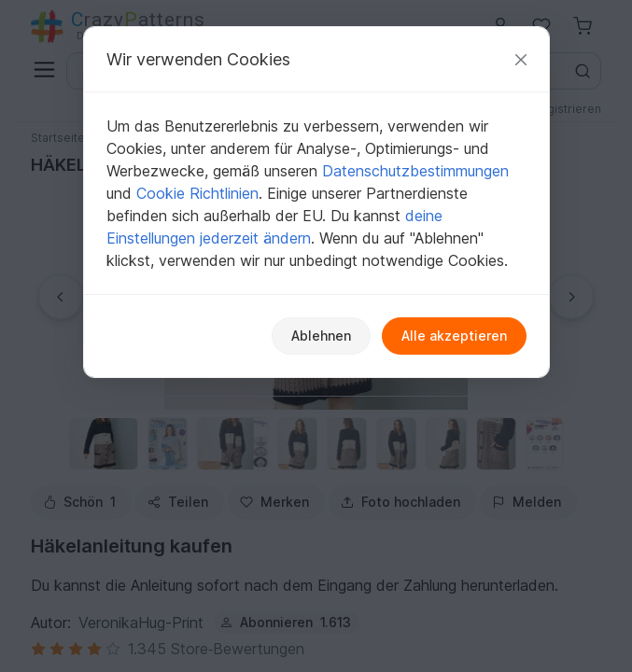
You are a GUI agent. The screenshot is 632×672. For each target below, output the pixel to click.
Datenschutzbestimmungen (415, 171)
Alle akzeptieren (454, 336)
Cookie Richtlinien (197, 193)
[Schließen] (521, 59)
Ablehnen (321, 336)
